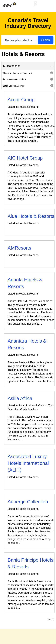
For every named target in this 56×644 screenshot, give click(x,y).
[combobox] (20, 40)
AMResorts (19, 248)
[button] (36, 4)
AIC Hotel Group (25, 158)
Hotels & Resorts (28, 107)
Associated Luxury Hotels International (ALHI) (28, 463)
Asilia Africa (20, 398)
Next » (51, 619)
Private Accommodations (28, 79)
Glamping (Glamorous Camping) (28, 73)
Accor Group (21, 100)
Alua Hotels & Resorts (31, 216)
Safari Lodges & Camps (28, 86)
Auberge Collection (28, 502)
